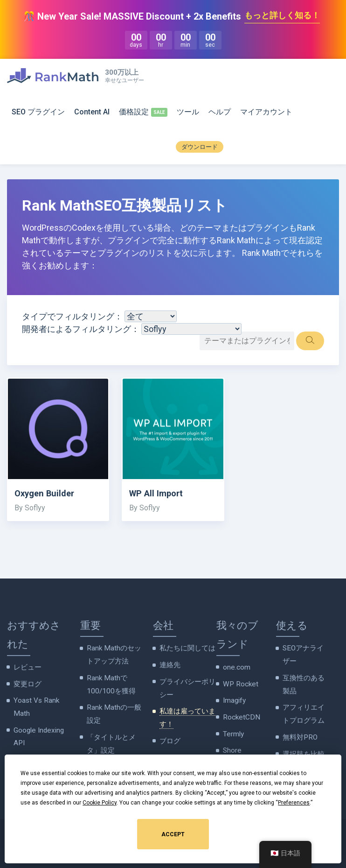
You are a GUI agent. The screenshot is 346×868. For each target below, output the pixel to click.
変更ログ (27, 684)
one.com (236, 668)
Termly (233, 730)
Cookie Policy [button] (100, 803)
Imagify (234, 699)
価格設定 (134, 112)
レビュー (27, 668)
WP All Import (159, 494)
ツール (188, 112)
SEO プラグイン (38, 112)
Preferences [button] (294, 803)
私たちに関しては (186, 649)
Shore (232, 746)
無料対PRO (299, 731)
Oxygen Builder (48, 494)
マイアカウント (266, 112)
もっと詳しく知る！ (282, 16)
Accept (173, 834)
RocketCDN (239, 714)
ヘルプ (220, 112)
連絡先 (169, 665)
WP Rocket (239, 684)
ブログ (169, 735)
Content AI (92, 112)
